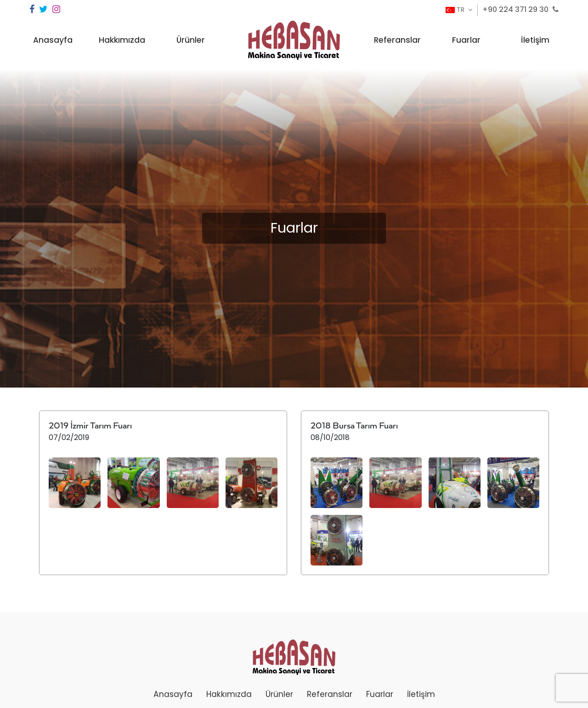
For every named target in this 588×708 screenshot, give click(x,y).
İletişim (535, 40)
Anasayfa (53, 40)
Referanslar (397, 40)
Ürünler (191, 40)
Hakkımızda (122, 40)
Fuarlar (466, 40)
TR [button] (456, 10)
